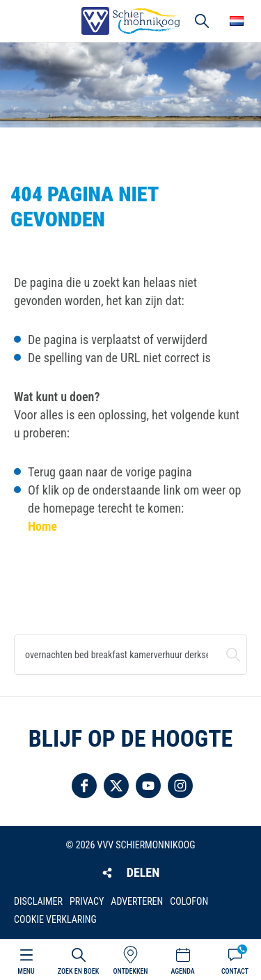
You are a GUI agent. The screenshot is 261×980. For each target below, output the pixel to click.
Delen (143, 872)
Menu (26, 971)
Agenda (182, 971)
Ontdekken (130, 971)
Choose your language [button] (237, 21)
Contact (235, 971)
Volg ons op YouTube (148, 786)
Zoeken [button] (202, 21)
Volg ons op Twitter (116, 786)
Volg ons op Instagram (180, 786)
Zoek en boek (78, 971)
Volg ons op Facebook (84, 786)
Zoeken (233, 655)
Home (42, 526)
